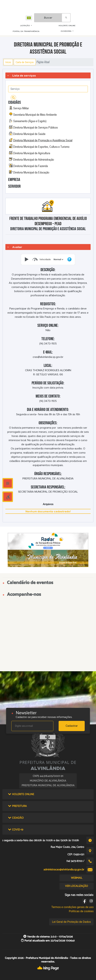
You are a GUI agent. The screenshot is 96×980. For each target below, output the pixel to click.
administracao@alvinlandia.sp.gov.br (64, 870)
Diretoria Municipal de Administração (34, 159)
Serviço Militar (21, 108)
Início (8, 62)
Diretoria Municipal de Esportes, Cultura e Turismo (41, 147)
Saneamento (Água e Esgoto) (30, 121)
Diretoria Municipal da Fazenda (31, 166)
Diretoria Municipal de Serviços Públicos (35, 127)
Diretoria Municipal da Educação (31, 172)
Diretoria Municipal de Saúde (29, 134)
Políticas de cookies (81, 911)
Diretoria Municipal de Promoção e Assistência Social (43, 140)
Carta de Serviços (25, 62)
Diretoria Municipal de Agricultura (32, 153)
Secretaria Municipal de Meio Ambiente (35, 114)
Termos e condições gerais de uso (72, 907)
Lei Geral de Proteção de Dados (71, 922)
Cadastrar (72, 726)
